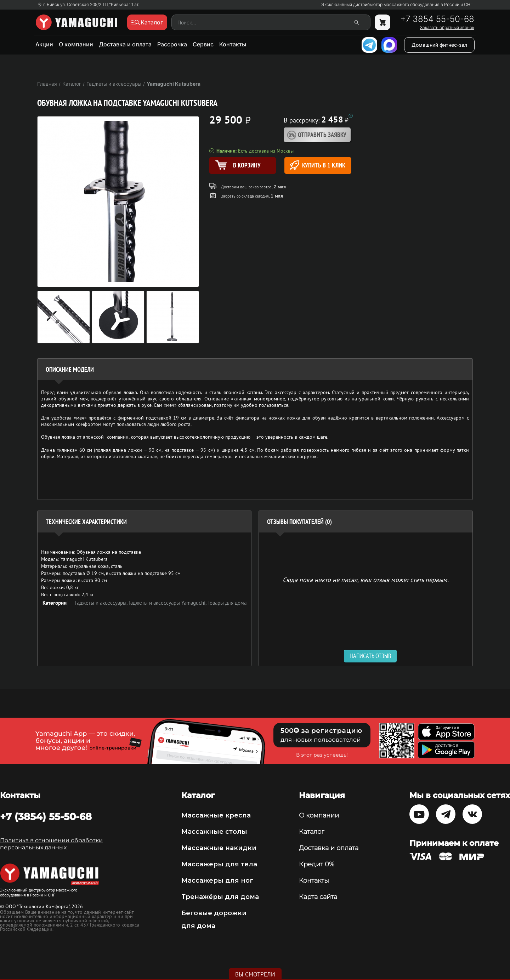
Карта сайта (318, 897)
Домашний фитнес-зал (439, 45)
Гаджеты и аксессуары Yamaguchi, (168, 603)
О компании (76, 44)
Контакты (233, 44)
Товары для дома (227, 603)
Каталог (311, 832)
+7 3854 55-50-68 (437, 19)
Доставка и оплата (125, 44)
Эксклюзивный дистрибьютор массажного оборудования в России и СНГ (397, 5)
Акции (44, 44)
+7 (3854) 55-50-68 (46, 816)
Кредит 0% (317, 864)
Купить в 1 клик (318, 165)
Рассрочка (172, 44)
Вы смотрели (255, 974)
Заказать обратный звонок (447, 28)
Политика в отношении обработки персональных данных (51, 844)
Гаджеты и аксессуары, (102, 603)
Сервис (203, 44)
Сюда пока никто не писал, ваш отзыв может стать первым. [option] (366, 579)
